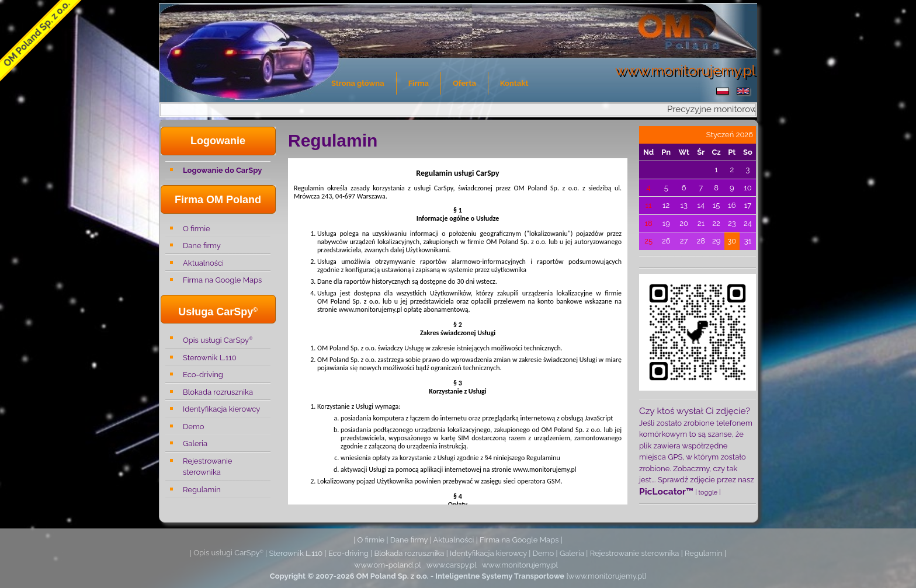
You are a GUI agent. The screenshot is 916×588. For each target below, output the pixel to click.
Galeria (195, 443)
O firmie (197, 229)
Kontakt (514, 83)
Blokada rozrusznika (218, 392)
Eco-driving (203, 375)
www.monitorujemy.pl (520, 565)
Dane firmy (202, 246)
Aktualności (203, 263)
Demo (194, 427)
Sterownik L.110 (210, 358)
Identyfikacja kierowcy (221, 409)
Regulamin (202, 490)
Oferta (464, 83)
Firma (419, 83)
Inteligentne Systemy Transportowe (500, 576)
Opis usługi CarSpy (218, 340)
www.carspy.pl (452, 565)
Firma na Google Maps (222, 280)
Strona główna (358, 83)
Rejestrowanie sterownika (207, 467)
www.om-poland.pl (388, 565)
